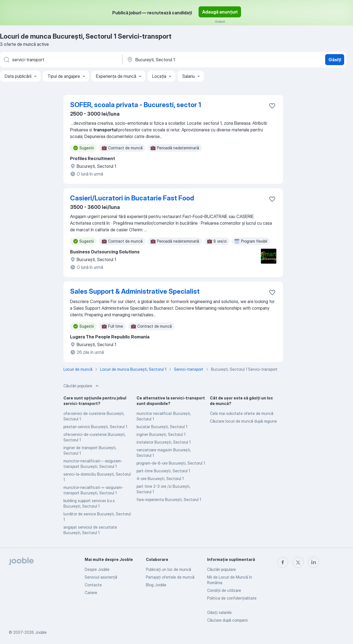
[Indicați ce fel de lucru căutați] (61, 60)
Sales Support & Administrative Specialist (135, 291)
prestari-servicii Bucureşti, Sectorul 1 (95, 427)
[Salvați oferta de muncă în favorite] (272, 106)
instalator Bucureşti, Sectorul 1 (164, 442)
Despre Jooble (97, 569)
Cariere (91, 593)
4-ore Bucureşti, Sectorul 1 (160, 479)
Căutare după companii (227, 620)
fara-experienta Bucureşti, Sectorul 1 (169, 499)
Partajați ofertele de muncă (170, 577)
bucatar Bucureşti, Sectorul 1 (162, 427)
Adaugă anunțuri (220, 12)
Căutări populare (221, 569)
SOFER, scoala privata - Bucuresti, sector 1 (136, 105)
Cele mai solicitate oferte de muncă (242, 413)
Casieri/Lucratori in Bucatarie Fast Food (132, 198)
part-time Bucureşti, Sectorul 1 (163, 471)
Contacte (93, 585)
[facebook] (283, 562)
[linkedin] (314, 562)
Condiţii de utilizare (224, 590)
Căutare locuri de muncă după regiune (243, 421)
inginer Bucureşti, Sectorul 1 (161, 434)
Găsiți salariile (219, 612)
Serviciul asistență (101, 577)
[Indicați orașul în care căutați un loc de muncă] (184, 60)
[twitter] (298, 562)
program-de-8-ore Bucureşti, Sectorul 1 (171, 463)
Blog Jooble (156, 585)
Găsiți (335, 60)
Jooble (41, 632)
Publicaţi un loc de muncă (169, 569)
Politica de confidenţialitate (232, 598)
